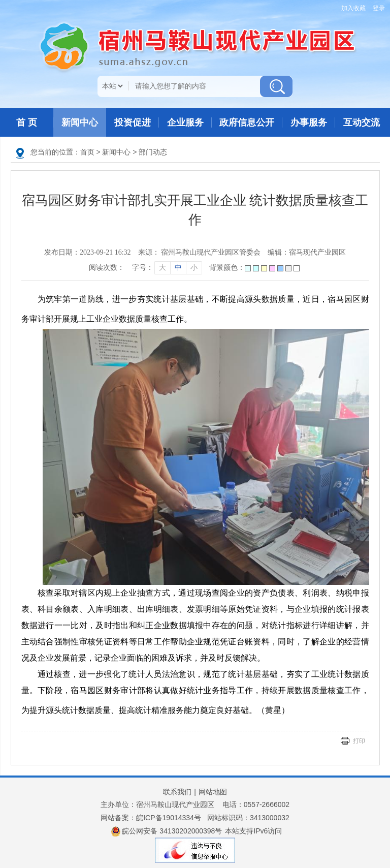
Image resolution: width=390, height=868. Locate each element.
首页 (87, 152)
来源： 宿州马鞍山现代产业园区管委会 (200, 252)
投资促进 (133, 122)
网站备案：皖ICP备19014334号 (151, 818)
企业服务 (185, 122)
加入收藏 (353, 8)
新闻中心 (80, 122)
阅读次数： (107, 268)
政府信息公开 (247, 122)
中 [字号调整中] (178, 268)
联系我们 (177, 792)
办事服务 (309, 122)
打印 (359, 741)
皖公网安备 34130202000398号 (167, 831)
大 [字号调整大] (162, 268)
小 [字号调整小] (194, 268)
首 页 (27, 122)
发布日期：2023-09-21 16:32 (88, 252)
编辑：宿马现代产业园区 (307, 252)
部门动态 (153, 152)
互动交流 (362, 122)
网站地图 (213, 792)
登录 (379, 8)
